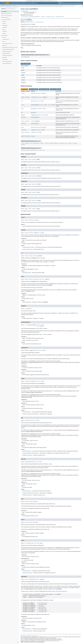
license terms (55, 1)
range (32, 130)
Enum (26, 21)
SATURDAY (5, 31)
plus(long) (4, 58)
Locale (49, 105)
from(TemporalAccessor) (7, 43)
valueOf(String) (6, 39)
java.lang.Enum (26, 12)
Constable (43, 17)
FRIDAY (4, 29)
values (33, 136)
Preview (17, 3)
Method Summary (5, 17)
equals (42, 143)
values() (4, 37)
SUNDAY (4, 33)
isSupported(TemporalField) (8, 49)
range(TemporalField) (7, 51)
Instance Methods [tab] (44, 89)
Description (4, 11)
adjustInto (34, 93)
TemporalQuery (38, 127)
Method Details (4, 35)
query (32, 127)
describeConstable (35, 143)
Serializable (25, 17)
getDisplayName (35, 105)
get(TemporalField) (6, 53)
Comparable (31, 17)
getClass (23, 150)
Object (39, 148)
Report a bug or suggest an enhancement (29, 636)
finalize (47, 143)
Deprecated (24, 3)
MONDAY (4, 21)
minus (32, 117)
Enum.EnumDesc (25, 57)
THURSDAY (5, 27)
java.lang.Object (24, 11)
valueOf (33, 132)
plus (32, 124)
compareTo (27, 143)
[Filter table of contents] (12, 9)
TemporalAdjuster (60, 17)
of (32, 121)
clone (22, 143)
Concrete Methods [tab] (56, 89)
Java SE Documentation (50, 637)
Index (29, 3)
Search (32, 3)
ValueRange (24, 130)
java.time (8, 6)
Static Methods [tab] (34, 89)
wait (37, 150)
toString (75, 143)
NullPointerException (27, 249)
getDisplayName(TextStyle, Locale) (10, 47)
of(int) (4, 41)
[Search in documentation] (72, 6)
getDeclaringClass (54, 143)
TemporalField (37, 101)
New (20, 3)
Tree (13, 3)
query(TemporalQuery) (7, 62)
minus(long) (5, 60)
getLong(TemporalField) (7, 55)
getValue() (5, 45)
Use (10, 3)
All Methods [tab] (25, 89)
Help (36, 3)
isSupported (34, 115)
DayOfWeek (14, 6)
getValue (33, 112)
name (66, 143)
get (32, 101)
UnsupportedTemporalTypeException (31, 414)
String (23, 105)
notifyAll (33, 150)
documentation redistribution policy (51, 641)
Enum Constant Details (6, 19)
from (32, 97)
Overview (3, 3)
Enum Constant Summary (7, 15)
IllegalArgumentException (28, 247)
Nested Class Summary (6, 13)
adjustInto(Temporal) (7, 64)
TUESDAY (4, 23)
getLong (33, 109)
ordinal (70, 143)
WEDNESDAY (5, 25)
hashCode (62, 143)
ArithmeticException (27, 455)
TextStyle (41, 105)
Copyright (23, 640)
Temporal (23, 93)
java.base (3, 6)
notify (28, 150)
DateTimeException (27, 273)
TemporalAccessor (51, 17)
